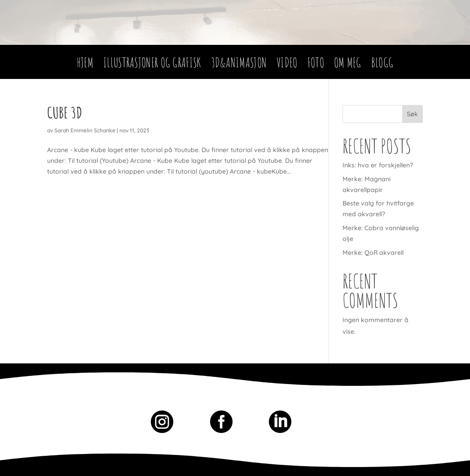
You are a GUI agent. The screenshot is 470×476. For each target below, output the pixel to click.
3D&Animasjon (239, 65)
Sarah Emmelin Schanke (85, 130)
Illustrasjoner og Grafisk (152, 65)
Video (287, 65)
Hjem (85, 65)
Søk (412, 114)
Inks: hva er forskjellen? (378, 165)
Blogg (382, 65)
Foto (316, 65)
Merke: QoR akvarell (373, 253)
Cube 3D (65, 112)
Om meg (348, 65)
